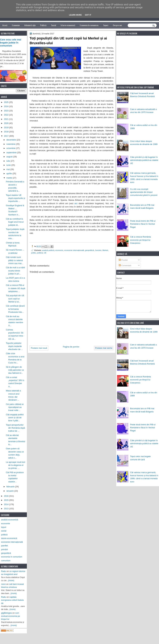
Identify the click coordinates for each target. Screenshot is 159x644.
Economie (16, 25)
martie (9, 178)
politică (40, 253)
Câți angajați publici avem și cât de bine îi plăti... (15, 418)
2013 (7, 509)
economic (59, 250)
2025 (7, 102)
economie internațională (74, 250)
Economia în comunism (89, 25)
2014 (7, 504)
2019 (7, 128)
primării (4, 549)
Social (54, 25)
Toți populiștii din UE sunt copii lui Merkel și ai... (15, 299)
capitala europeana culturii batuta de (12, 600)
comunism (6, 561)
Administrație (30, 25)
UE (45, 253)
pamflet (4, 546)
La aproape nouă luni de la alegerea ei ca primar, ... (16, 465)
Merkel (105, 250)
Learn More (75, 15)
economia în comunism (12, 557)
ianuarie (10, 491)
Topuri (106, 25)
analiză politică (48, 250)
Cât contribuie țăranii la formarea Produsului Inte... (15, 309)
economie (6, 523)
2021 (7, 119)
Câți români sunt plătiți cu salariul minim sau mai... (15, 260)
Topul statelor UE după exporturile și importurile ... (15, 198)
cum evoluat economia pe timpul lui (11, 616)
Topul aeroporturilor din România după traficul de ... (15, 428)
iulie (8, 161)
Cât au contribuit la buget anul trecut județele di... (15, 222)
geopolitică (90, 250)
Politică (43, 25)
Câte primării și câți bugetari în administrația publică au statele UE (144, 160)
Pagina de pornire (71, 347)
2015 (7, 500)
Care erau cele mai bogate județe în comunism (11, 43)
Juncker (98, 250)
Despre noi (117, 25)
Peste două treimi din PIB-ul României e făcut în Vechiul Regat (143, 224)
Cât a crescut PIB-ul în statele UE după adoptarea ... (16, 288)
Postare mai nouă (39, 348)
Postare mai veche (104, 348)
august (10, 157)
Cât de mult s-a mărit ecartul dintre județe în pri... (15, 271)
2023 (7, 111)
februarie (11, 487)
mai (8, 169)
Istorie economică (68, 25)
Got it (88, 15)
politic (34, 253)
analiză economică (10, 520)
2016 (7, 496)
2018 (7, 132)
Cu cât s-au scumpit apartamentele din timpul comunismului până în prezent (144, 192)
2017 (7, 136)
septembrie (12, 152)
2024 (7, 106)
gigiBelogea (6, 613)
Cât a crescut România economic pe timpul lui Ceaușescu (140, 240)
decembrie (11, 140)
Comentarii (125, 265)
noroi (3, 584)
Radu (4, 571)
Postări (123, 260)
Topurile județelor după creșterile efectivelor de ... (14, 346)
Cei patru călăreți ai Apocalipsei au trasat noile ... (15, 407)
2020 (7, 123)
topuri (4, 527)
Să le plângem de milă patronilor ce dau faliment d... (15, 370)
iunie (9, 165)
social (4, 531)
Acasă (5, 25)
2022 (7, 115)
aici (76, 203)
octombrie (11, 148)
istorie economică (9, 538)
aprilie (9, 173)
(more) (11, 580)
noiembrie (11, 144)
